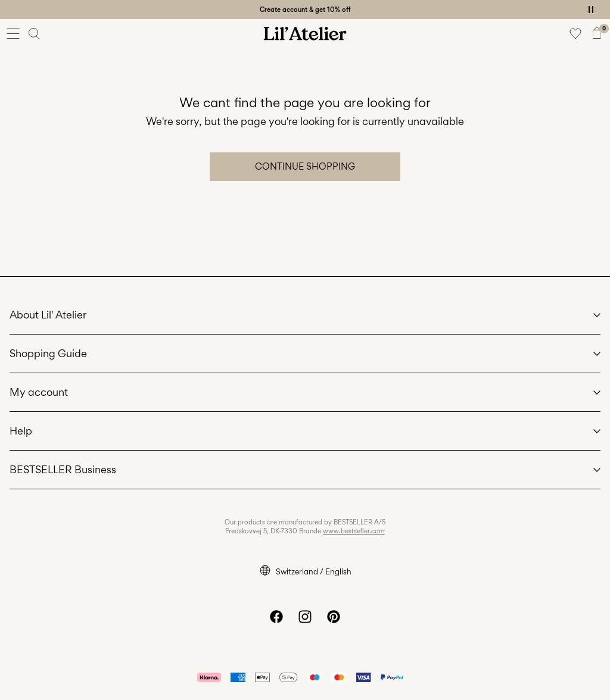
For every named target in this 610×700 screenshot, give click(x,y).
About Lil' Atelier (48, 315)
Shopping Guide (48, 353)
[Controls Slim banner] (591, 10)
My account (39, 392)
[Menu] (13, 33)
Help (21, 431)
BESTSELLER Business (63, 469)
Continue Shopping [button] (305, 166)
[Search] (35, 33)
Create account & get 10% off (305, 10)
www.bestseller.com (354, 531)
